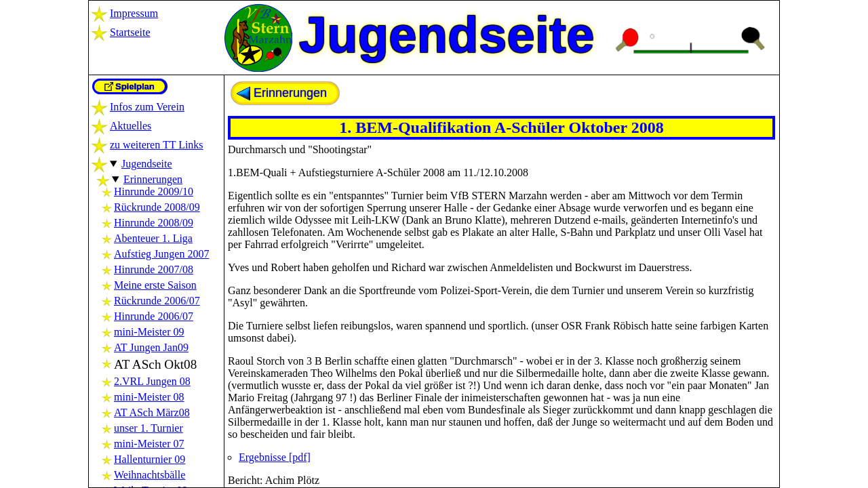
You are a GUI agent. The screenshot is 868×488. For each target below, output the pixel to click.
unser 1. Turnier (149, 428)
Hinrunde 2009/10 (154, 191)
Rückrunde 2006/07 (157, 301)
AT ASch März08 (152, 412)
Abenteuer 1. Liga (153, 238)
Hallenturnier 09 (150, 459)
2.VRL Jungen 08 (152, 381)
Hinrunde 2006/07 (154, 316)
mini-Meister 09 (149, 332)
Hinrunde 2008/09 (154, 223)
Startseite (130, 32)
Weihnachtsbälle (150, 475)
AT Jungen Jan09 (151, 347)
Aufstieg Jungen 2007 (161, 254)
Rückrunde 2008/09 (157, 207)
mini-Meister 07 (149, 444)
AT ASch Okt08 (155, 364)
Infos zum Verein (147, 107)
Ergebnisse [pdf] (275, 457)
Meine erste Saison (155, 285)
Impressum (134, 13)
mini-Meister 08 (149, 397)
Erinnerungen (153, 179)
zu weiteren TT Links (157, 145)
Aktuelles (131, 126)
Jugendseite (147, 164)
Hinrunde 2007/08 (154, 269)
